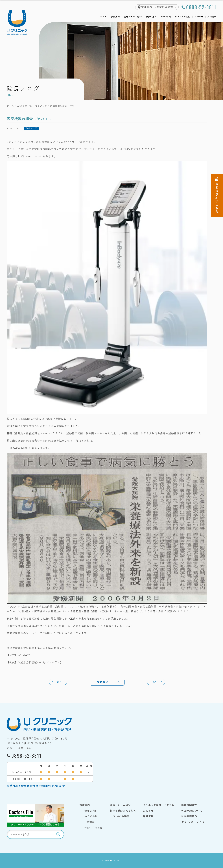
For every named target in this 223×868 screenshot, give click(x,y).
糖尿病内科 (91, 811)
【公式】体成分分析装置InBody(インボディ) (34, 662)
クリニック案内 (183, 17)
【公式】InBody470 (18, 655)
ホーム (104, 17)
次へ (155, 682)
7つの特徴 (166, 17)
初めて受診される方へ (123, 811)
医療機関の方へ (166, 7)
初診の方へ (151, 17)
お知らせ (199, 17)
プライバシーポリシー (194, 822)
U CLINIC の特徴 (120, 816)
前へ (59, 682)
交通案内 (147, 7)
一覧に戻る (101, 682)
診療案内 (115, 17)
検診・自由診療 (94, 828)
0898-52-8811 (201, 7)
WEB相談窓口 (189, 816)
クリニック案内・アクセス (159, 805)
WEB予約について (192, 811)
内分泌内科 (91, 816)
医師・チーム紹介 (133, 17)
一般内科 (90, 822)
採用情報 (212, 17)
